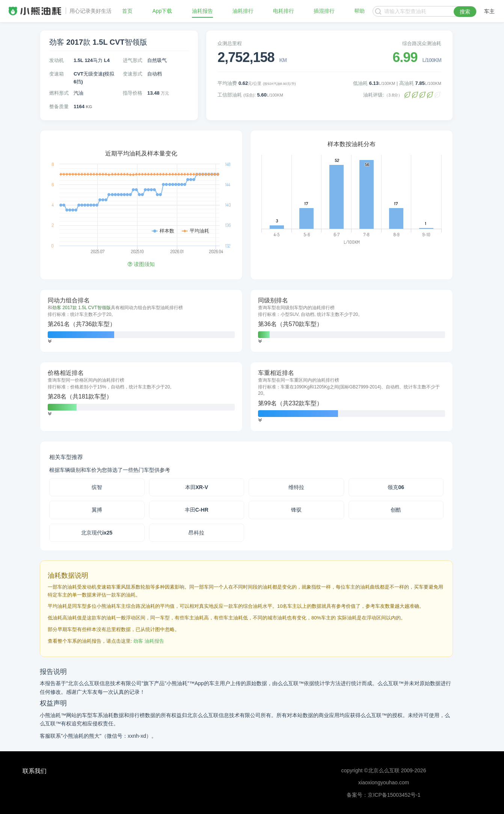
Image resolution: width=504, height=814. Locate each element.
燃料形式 (59, 93)
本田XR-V (197, 487)
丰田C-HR (197, 510)
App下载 (162, 11)
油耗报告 (202, 11)
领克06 (396, 487)
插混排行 (324, 11)
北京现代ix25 (97, 533)
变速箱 (57, 74)
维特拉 (296, 487)
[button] (50, 341)
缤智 (97, 487)
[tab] (141, 321)
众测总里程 (230, 43)
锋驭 (296, 510)
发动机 (57, 60)
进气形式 (133, 60)
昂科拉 (196, 533)
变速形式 (133, 74)
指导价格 (133, 93)
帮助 (359, 11)
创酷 (396, 510)
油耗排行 (243, 11)
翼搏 (97, 510)
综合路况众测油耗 (422, 43)
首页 (127, 11)
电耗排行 (284, 11)
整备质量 (59, 106)
